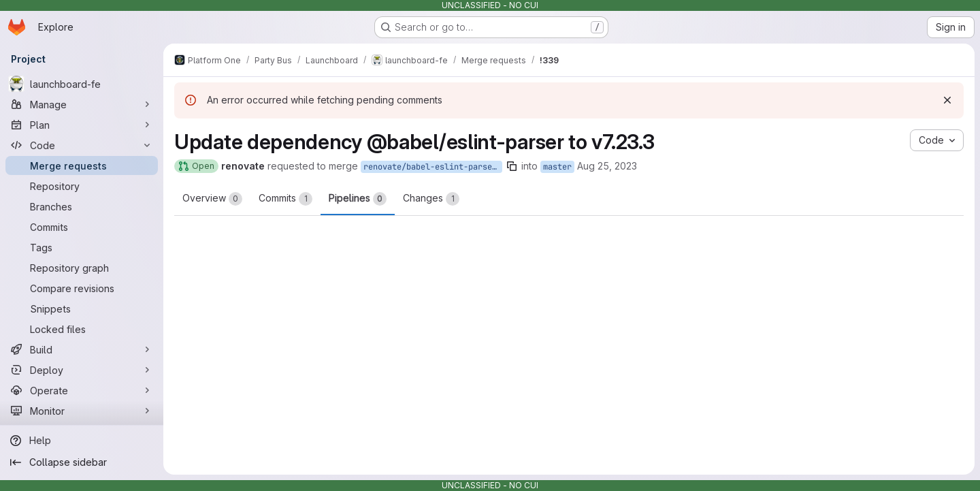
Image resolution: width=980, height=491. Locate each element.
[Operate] (82, 390)
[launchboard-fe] (82, 84)
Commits (285, 199)
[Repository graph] (82, 268)
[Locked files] (82, 329)
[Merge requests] (82, 165)
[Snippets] (82, 308)
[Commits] (82, 227)
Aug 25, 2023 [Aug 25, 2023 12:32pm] (607, 166)
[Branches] (82, 206)
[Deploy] (82, 370)
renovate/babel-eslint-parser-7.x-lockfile (433, 167)
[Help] (82, 441)
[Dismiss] (947, 100)
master (557, 167)
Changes (431, 199)
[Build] (82, 349)
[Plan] (82, 125)
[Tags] (82, 247)
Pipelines (358, 199)
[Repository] (82, 186)
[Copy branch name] (512, 166)
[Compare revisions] (82, 288)
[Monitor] (82, 411)
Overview (212, 199)
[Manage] (82, 104)
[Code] (82, 145)
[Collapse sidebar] (82, 462)
